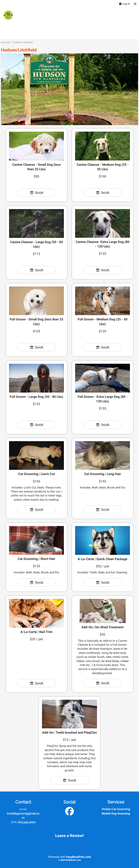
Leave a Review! (69, 836)
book (37, 193)
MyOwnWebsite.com (71, 860)
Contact (23, 802)
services (6, 42)
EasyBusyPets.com (79, 857)
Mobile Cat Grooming (116, 809)
